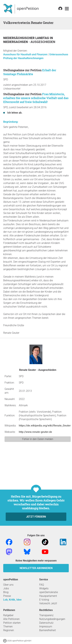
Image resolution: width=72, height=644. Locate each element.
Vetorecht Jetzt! (48, 603)
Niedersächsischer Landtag (27, 38)
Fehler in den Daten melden (38, 439)
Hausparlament (48, 596)
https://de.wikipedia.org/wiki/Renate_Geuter (45, 426)
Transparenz (46, 615)
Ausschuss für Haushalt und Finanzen (26, 54)
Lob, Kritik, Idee (12, 600)
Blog (6, 592)
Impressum (46, 627)
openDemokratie (49, 592)
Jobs (6, 588)
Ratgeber (8, 615)
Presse (7, 596)
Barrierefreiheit (48, 630)
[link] (67, 9)
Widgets (44, 588)
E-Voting (44, 600)
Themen (8, 627)
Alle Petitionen (11, 619)
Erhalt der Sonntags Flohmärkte (30, 72)
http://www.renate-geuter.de (35, 432)
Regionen (9, 630)
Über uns (8, 585)
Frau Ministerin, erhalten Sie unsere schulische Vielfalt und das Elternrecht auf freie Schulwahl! (36, 98)
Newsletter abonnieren (36, 568)
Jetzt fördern (36, 517)
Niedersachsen (16, 42)
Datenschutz (46, 623)
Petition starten (12, 623)
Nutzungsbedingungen (52, 619)
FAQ (42, 585)
